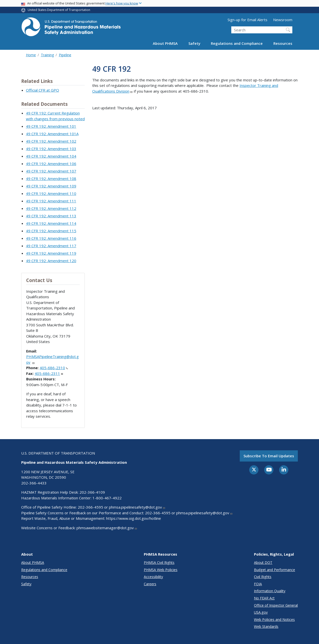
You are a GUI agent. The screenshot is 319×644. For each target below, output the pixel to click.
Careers (150, 584)
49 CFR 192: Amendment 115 (51, 231)
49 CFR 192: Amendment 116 (51, 238)
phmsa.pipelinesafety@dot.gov (137, 507)
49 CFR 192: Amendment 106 (51, 164)
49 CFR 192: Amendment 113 (51, 216)
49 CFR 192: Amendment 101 (51, 126)
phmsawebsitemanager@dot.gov (107, 528)
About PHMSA (165, 43)
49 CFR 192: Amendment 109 (51, 186)
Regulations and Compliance (237, 43)
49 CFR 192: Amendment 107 (51, 171)
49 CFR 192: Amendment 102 (51, 141)
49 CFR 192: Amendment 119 (51, 253)
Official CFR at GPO (42, 90)
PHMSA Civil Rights (159, 562)
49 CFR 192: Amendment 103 (51, 149)
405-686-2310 (54, 368)
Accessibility (153, 577)
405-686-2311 (49, 373)
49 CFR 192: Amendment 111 (51, 201)
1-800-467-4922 (107, 498)
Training (47, 55)
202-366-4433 (34, 483)
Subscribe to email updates (269, 456)
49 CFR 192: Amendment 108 (51, 178)
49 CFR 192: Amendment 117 (51, 246)
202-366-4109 (92, 492)
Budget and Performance (275, 570)
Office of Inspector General (276, 605)
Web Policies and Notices (274, 619)
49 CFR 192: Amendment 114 (51, 223)
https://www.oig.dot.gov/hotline (134, 518)
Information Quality (270, 591)
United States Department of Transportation (59, 10)
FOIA (258, 584)
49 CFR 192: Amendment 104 (51, 156)
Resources (283, 43)
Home (31, 55)
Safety (194, 43)
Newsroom (283, 20)
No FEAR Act (264, 598)
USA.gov (261, 612)
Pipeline (65, 55)
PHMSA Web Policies (161, 570)
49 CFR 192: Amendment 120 (51, 261)
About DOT (263, 562)
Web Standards (266, 626)
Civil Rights (263, 577)
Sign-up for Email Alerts (247, 20)
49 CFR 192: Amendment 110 (51, 193)
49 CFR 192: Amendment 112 (51, 208)
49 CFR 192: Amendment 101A (52, 134)
